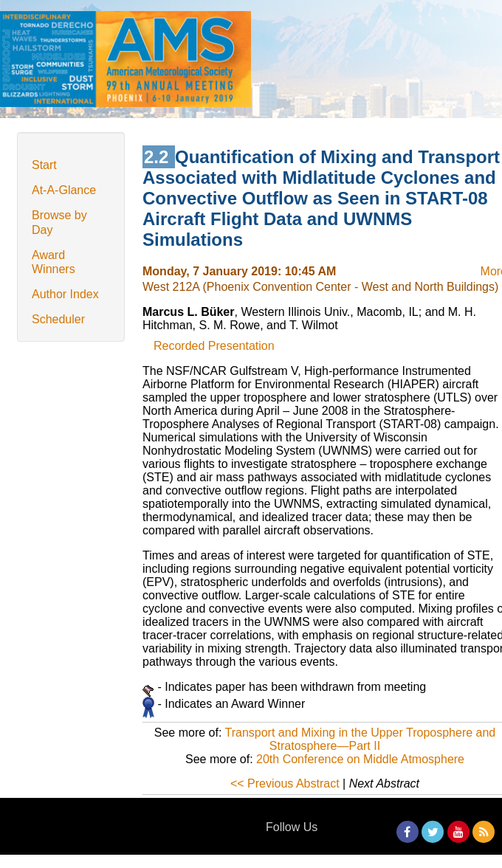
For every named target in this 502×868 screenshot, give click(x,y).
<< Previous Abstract (285, 783)
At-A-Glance (64, 190)
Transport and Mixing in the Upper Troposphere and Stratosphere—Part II (361, 739)
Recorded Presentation (214, 346)
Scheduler (58, 319)
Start (44, 165)
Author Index (65, 294)
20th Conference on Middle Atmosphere (360, 759)
